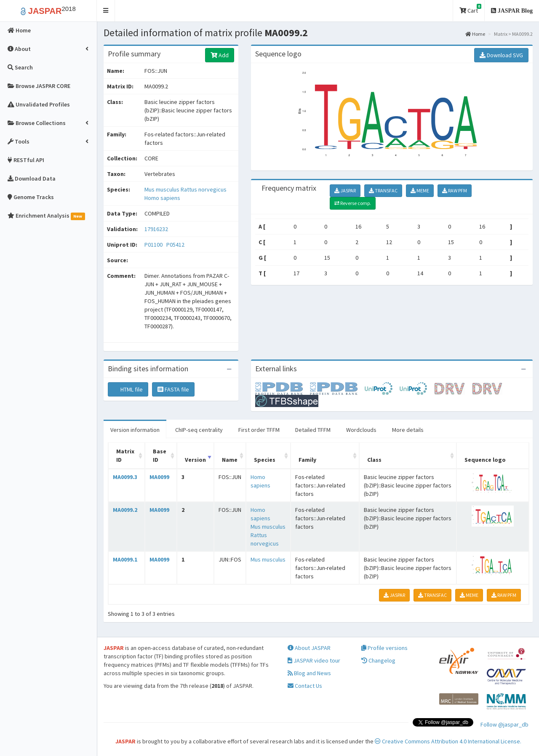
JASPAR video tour (314, 660)
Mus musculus (163, 189)
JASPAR (345, 190)
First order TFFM (259, 430)
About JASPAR (309, 648)
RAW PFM (455, 190)
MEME (420, 190)
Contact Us (305, 686)
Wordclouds (361, 430)
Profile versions (384, 648)
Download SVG (501, 55)
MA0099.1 (125, 559)
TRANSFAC (383, 190)
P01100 (154, 245)
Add (220, 55)
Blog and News (309, 673)
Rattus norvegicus (204, 189)
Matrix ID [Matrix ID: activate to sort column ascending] (125, 455)
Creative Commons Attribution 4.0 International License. (448, 741)
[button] (106, 11)
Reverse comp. (353, 203)
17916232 (156, 229)
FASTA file (173, 389)
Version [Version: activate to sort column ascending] (195, 460)
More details (408, 430)
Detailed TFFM (313, 430)
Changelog (378, 660)
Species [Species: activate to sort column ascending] (265, 460)
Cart (470, 9)
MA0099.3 (125, 477)
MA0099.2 (125, 510)
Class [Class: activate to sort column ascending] (374, 460)
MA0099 (159, 477)
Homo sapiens (162, 198)
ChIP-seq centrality (199, 430)
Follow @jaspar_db (504, 724)
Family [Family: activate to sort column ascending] (307, 460)
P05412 (176, 245)
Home (475, 34)
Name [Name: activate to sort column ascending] (230, 460)
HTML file (128, 389)
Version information (135, 430)
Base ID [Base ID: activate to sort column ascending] (160, 455)
